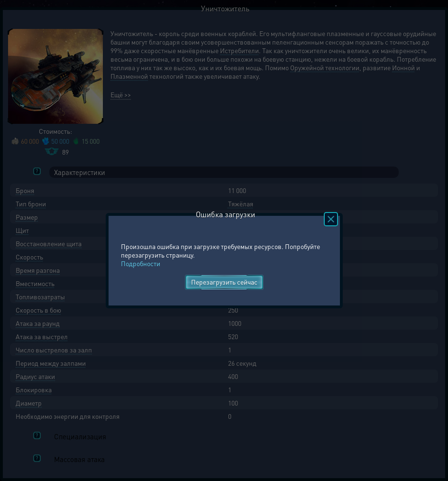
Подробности (141, 263)
